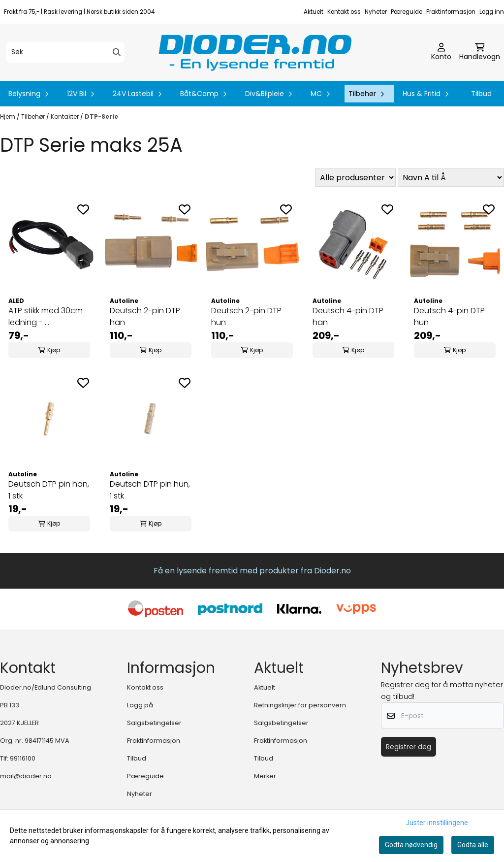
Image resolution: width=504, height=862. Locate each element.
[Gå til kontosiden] (441, 52)
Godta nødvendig (411, 845)
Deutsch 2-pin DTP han (145, 316)
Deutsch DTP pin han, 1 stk (49, 490)
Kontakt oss (344, 12)
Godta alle (473, 845)
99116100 (23, 758)
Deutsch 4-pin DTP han (348, 316)
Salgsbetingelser (154, 723)
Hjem (8, 116)
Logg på (140, 705)
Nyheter (376, 12)
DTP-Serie (101, 116)
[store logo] (255, 52)
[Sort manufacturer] (355, 178)
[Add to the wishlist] (83, 209)
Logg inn (492, 12)
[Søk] (65, 52)
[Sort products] (451, 178)
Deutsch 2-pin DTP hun (246, 316)
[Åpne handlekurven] (480, 52)
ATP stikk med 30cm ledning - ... (46, 316)
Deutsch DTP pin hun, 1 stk (150, 490)
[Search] (117, 52)
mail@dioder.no (26, 776)
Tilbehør (34, 116)
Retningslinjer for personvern (300, 705)
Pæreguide (407, 12)
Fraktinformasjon (451, 12)
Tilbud (481, 94)
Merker (265, 776)
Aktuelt (314, 12)
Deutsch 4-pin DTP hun (449, 316)
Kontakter (65, 116)
